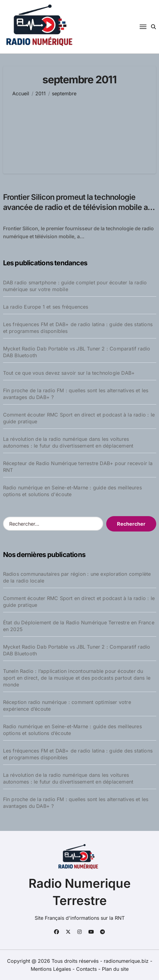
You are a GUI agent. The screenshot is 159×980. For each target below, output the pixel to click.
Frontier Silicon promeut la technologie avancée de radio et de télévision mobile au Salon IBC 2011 (78, 207)
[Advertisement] (80, 131)
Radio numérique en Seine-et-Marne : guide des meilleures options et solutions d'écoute (72, 491)
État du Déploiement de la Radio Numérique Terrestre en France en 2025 (79, 626)
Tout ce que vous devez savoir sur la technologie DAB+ (69, 373)
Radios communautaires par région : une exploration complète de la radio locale (77, 577)
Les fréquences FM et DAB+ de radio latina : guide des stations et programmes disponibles (78, 328)
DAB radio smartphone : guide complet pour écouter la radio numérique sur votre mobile (75, 286)
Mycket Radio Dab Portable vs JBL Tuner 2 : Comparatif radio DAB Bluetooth (77, 352)
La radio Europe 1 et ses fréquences (46, 307)
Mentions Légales (52, 969)
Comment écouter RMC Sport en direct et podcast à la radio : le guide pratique (79, 418)
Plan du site (115, 969)
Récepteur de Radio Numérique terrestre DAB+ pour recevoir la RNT (78, 467)
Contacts (86, 969)
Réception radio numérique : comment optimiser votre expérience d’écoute (67, 705)
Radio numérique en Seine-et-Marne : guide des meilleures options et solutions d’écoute (72, 730)
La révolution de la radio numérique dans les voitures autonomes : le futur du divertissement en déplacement (68, 442)
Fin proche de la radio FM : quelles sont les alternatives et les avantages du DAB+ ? (76, 394)
